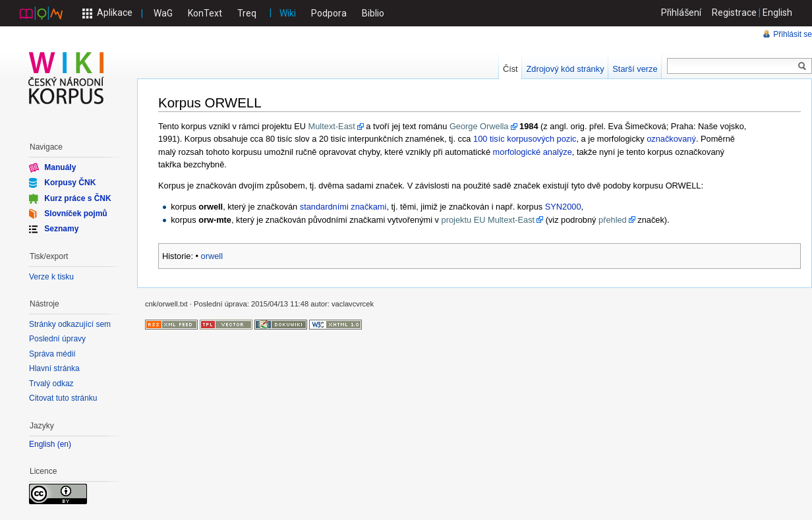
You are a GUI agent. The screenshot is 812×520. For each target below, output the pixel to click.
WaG (163, 13)
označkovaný (671, 139)
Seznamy (61, 229)
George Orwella (479, 126)
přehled (613, 220)
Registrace (734, 13)
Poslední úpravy (57, 339)
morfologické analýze (533, 152)
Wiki (288, 13)
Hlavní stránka (54, 368)
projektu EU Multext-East (488, 220)
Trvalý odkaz (51, 384)
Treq (247, 13)
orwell (212, 256)
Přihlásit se (793, 34)
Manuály (60, 167)
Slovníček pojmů (75, 214)
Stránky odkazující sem (70, 324)
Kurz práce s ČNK (77, 198)
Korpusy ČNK (70, 183)
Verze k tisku (51, 277)
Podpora (329, 13)
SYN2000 (563, 207)
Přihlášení (681, 13)
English (777, 13)
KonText (205, 13)
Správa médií (52, 354)
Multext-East (332, 126)
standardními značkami (343, 207)
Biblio (373, 13)
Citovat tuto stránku (63, 398)
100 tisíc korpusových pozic (525, 139)
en (64, 445)
